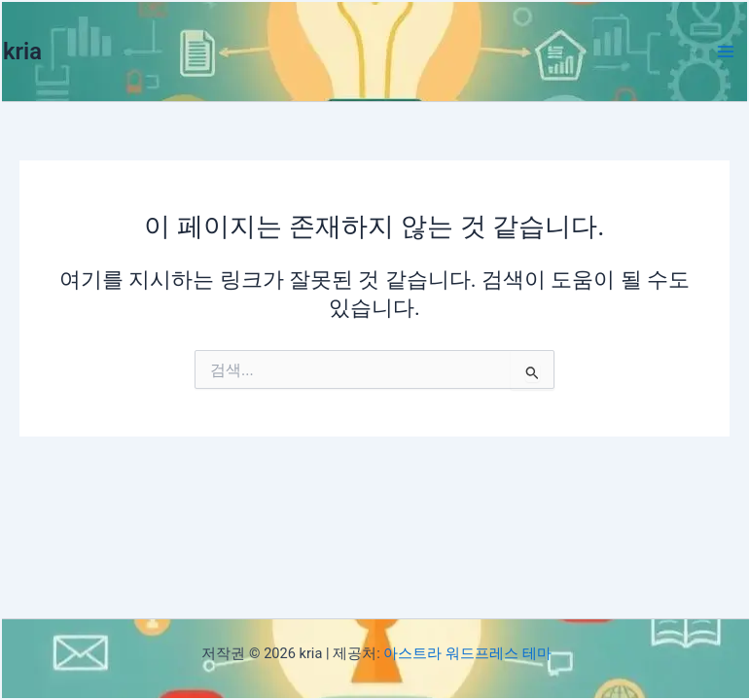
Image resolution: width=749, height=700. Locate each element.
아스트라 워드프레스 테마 (467, 653)
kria (22, 52)
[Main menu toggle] (726, 52)
